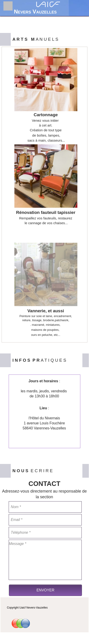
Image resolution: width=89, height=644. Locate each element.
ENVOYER (45, 590)
